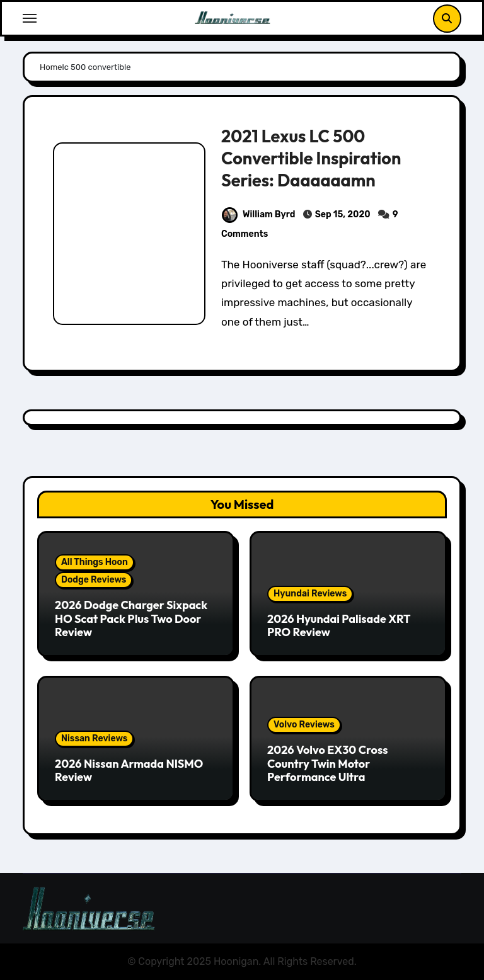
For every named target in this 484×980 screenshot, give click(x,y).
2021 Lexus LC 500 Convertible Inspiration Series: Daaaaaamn (311, 158)
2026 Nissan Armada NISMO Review (129, 771)
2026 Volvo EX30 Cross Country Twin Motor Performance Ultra (327, 763)
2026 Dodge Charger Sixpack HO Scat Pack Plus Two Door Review (131, 618)
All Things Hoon (95, 562)
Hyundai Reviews (310, 594)
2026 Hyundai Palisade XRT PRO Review (339, 626)
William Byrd (258, 214)
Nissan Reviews (94, 738)
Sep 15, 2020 (343, 214)
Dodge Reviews (94, 580)
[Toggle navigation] (30, 18)
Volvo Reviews (304, 725)
